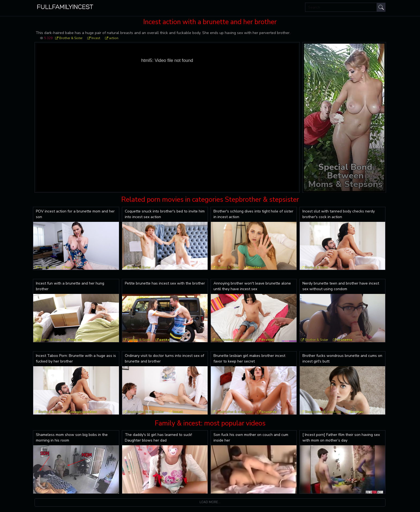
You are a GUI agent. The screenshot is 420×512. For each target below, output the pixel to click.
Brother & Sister (71, 38)
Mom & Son (47, 267)
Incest (96, 38)
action (114, 38)
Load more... (210, 502)
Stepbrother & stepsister (234, 340)
